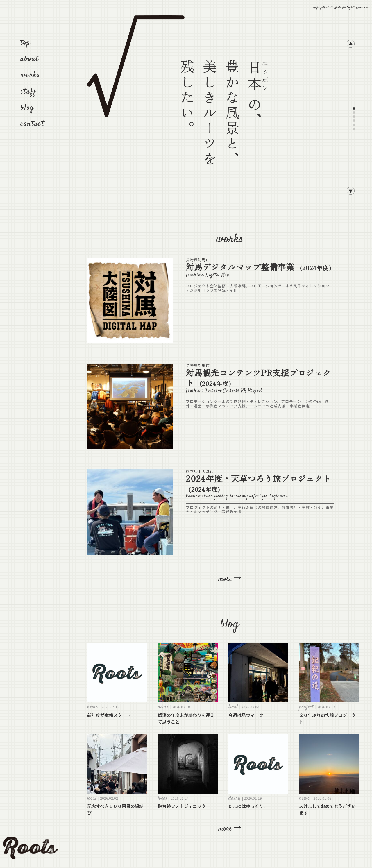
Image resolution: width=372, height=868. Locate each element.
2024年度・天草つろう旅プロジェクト (258, 483)
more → (230, 579)
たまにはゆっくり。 (248, 806)
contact (33, 124)
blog (27, 108)
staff (28, 92)
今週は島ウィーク (246, 715)
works (30, 75)
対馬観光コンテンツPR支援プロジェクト (258, 377)
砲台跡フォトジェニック (182, 806)
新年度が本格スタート (109, 715)
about (29, 59)
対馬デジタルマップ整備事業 (259, 267)
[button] (351, 45)
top (25, 43)
